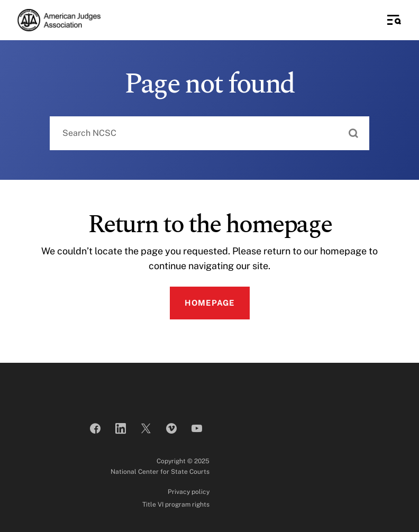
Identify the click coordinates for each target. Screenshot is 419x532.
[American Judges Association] (58, 20)
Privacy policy (189, 492)
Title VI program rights (176, 505)
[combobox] (210, 133)
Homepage (210, 303)
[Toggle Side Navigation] (394, 20)
